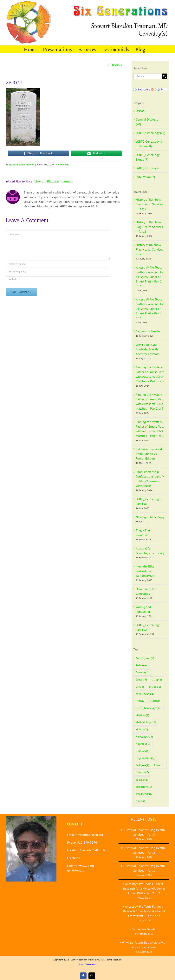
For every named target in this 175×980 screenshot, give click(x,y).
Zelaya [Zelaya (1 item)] (141, 801)
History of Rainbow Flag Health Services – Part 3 (149, 204)
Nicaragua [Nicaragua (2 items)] (143, 744)
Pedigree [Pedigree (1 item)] (142, 765)
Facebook (74, 858)
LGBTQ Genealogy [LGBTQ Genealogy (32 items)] (149, 708)
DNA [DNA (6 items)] (140, 687)
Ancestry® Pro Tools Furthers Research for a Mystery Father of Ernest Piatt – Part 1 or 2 (150, 309)
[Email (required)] (58, 272)
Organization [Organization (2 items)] (145, 758)
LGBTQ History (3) (147, 168)
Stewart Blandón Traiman (22, 165)
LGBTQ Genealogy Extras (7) (148, 157)
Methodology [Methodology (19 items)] (146, 722)
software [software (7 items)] (142, 772)
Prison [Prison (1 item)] (159, 765)
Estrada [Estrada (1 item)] (155, 687)
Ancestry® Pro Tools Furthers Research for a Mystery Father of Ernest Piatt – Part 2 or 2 (150, 277)
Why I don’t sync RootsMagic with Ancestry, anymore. (148, 349)
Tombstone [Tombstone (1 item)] (144, 787)
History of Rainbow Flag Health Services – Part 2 (149, 227)
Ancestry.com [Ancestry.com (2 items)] (145, 658)
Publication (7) (145, 177)
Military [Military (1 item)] (142, 730)
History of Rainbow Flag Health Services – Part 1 (149, 249)
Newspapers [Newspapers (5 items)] (144, 737)
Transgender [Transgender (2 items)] (144, 794)
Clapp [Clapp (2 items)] (157, 680)
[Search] (164, 76)
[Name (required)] (58, 264)
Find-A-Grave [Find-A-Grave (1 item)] (145, 694)
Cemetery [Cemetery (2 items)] (143, 672)
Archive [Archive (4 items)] (142, 665)
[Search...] (148, 76)
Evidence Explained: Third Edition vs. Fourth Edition (149, 454)
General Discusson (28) (148, 122)
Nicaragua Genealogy (150, 517)
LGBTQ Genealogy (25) (150, 133)
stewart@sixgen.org (90, 835)
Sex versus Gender (148, 331)
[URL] (58, 279)
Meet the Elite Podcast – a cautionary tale (146, 571)
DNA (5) (141, 111)
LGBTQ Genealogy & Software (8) (149, 144)
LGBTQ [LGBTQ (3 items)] (156, 701)
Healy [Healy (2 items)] (140, 701)
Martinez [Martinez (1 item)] (142, 715)
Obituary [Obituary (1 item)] (142, 751)
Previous (116, 65)
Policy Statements (87, 964)
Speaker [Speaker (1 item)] (142, 780)
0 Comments (63, 165)
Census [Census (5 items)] (141, 680)
